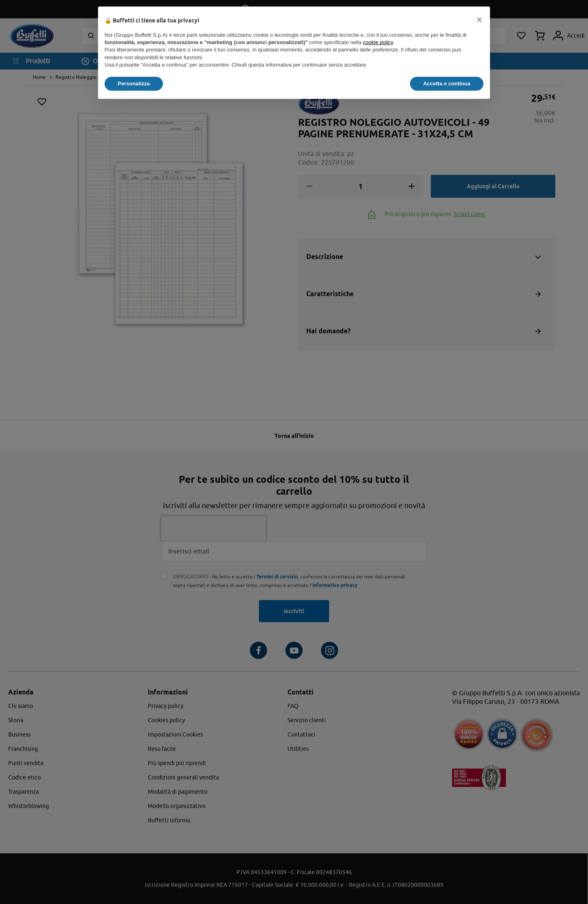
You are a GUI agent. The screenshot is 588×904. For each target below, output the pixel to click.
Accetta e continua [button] (447, 84)
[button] (479, 20)
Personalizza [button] (134, 84)
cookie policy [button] (378, 42)
